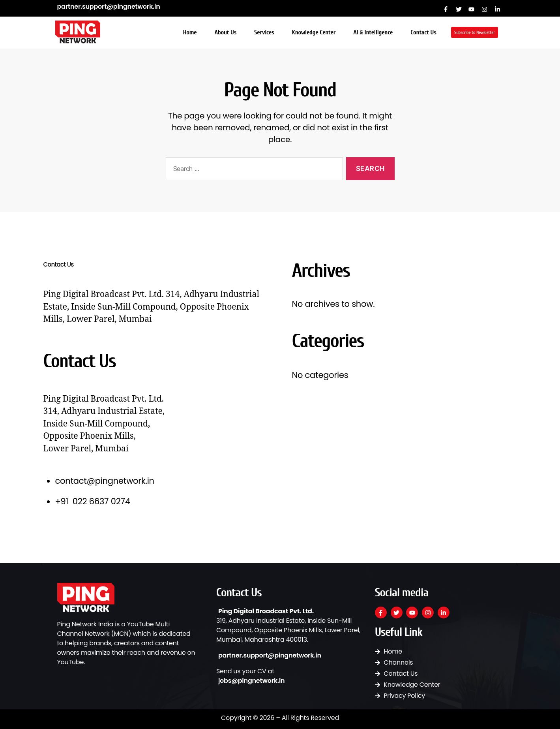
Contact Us (423, 32)
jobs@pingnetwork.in (252, 681)
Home (190, 32)
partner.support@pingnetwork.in (109, 7)
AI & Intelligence (373, 32)
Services (264, 32)
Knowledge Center (314, 32)
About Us (225, 32)
